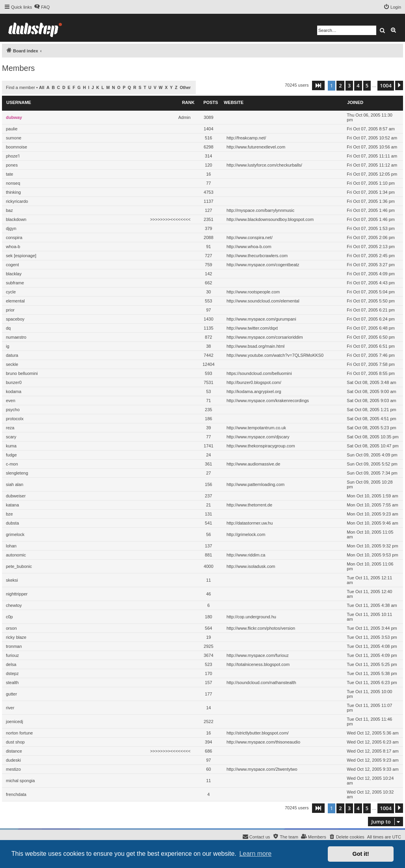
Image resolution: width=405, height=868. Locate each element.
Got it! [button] (361, 854)
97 (208, 310)
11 (208, 580)
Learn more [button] (255, 854)
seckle (12, 364)
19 (208, 637)
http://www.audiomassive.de (253, 464)
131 (208, 514)
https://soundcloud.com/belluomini (259, 373)
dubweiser (16, 496)
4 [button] (358, 85)
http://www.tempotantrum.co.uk (256, 428)
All (42, 88)
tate (9, 174)
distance (14, 751)
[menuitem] (42, 7)
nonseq (13, 183)
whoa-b (13, 247)
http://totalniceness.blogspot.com (258, 664)
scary (11, 437)
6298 (208, 147)
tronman (14, 646)
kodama (14, 391)
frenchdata (16, 794)
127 (208, 210)
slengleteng (17, 473)
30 (208, 292)
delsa (11, 664)
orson (11, 628)
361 (208, 464)
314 (208, 156)
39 (208, 428)
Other (185, 88)
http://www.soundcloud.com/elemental (263, 301)
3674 (208, 655)
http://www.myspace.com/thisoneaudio (263, 742)
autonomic (16, 555)
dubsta (12, 523)
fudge (11, 455)
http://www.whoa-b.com (249, 247)
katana (12, 505)
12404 (209, 364)
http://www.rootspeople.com (253, 292)
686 (208, 751)
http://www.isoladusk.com (251, 566)
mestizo (13, 769)
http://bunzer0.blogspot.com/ (254, 382)
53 (208, 391)
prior (10, 310)
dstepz (12, 673)
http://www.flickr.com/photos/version (261, 628)
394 (208, 742)
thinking (13, 192)
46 (208, 594)
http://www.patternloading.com (255, 484)
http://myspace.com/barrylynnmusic (260, 210)
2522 (208, 721)
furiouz (12, 655)
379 (208, 228)
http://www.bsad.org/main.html (255, 346)
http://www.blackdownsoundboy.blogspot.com (270, 219)
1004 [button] (386, 85)
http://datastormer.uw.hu (250, 523)
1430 (208, 319)
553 (208, 301)
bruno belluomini (22, 373)
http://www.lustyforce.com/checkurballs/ (264, 165)
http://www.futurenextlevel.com (256, 147)
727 (208, 256)
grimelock (15, 534)
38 (208, 346)
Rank (188, 102)
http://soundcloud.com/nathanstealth (261, 683)
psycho (13, 410)
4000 (208, 566)
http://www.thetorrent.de (249, 505)
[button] (318, 85)
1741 (208, 446)
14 (208, 708)
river (10, 708)
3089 (208, 117)
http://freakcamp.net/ (246, 138)
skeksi (12, 580)
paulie (12, 129)
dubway (14, 117)
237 (208, 496)
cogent (12, 265)
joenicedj (14, 721)
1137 (208, 201)
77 (208, 183)
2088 (208, 237)
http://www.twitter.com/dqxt (252, 328)
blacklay (14, 274)
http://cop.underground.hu (251, 617)
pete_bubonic (19, 566)
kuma (11, 446)
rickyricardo (17, 201)
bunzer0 (14, 382)
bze (9, 514)
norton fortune (20, 733)
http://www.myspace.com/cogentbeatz (263, 265)
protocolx (15, 419)
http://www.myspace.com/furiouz (258, 655)
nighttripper (17, 594)
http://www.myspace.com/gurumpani (261, 319)
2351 (208, 219)
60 (208, 769)
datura (12, 355)
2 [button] (340, 85)
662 (208, 283)
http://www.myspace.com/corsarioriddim (265, 337)
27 (208, 473)
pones (12, 165)
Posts (211, 102)
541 (208, 523)
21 (208, 505)
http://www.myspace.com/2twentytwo (262, 769)
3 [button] (349, 85)
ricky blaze (16, 637)
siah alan (15, 484)
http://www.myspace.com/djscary (258, 437)
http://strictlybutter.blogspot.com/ (258, 733)
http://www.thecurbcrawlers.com (257, 256)
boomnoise (17, 147)
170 (208, 673)
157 (208, 683)
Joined (355, 102)
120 (208, 165)
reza (10, 428)
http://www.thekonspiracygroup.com (261, 446)
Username (19, 102)
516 (208, 138)
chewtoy (14, 605)
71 (208, 401)
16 (208, 174)
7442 (208, 355)
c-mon (12, 464)
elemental (15, 301)
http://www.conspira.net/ (250, 237)
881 (208, 555)
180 (208, 617)
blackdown (16, 219)
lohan (11, 546)
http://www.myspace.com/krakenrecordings (268, 401)
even (11, 401)
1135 (208, 328)
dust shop (15, 742)
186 (208, 419)
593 (208, 373)
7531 (208, 382)
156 (208, 484)
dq (8, 328)
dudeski (13, 760)
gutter (11, 694)
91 (208, 247)
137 (208, 546)
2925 (208, 646)
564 (208, 628)
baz (9, 210)
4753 (208, 192)
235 (208, 410)
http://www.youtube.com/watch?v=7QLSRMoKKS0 (275, 355)
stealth (12, 683)
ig (8, 346)
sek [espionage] (21, 256)
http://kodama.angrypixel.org (254, 391)
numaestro (16, 337)
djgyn (11, 228)
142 (208, 274)
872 (208, 337)
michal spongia (20, 781)
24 (208, 455)
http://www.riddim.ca (246, 555)
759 (208, 265)
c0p (9, 617)
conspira (14, 237)
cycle (11, 292)
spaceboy (15, 319)
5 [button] (367, 85)
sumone (14, 138)
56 (208, 534)
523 (208, 664)
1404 (208, 129)
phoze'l (13, 156)
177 (208, 694)
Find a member (20, 87)
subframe (15, 283)
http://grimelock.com (246, 534)
